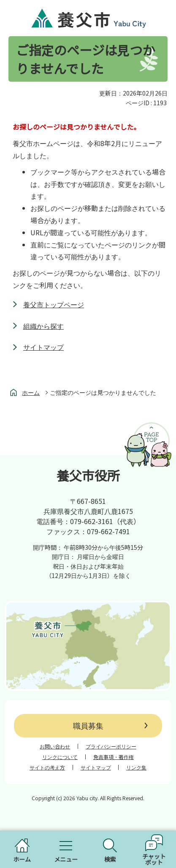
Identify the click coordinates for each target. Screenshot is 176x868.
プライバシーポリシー (111, 746)
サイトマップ (43, 347)
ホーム (31, 392)
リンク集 (136, 767)
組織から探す (43, 326)
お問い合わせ (55, 746)
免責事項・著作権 (114, 757)
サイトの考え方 (47, 767)
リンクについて (60, 757)
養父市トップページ (54, 304)
